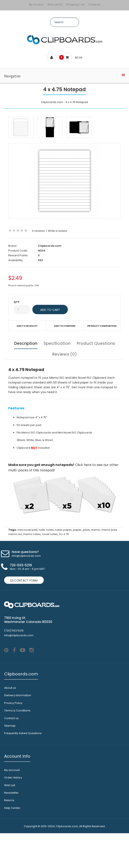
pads (86, 530)
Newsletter (11, 828)
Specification (57, 343)
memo (96, 530)
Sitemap (10, 760)
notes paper (63, 530)
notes (50, 530)
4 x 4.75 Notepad (77, 102)
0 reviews (38, 231)
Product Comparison (102, 326)
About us (10, 723)
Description (26, 343)
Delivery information (18, 730)
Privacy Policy (13, 738)
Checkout (94, 4)
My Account (36, 4)
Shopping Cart (75, 4)
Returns (9, 835)
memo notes (32, 534)
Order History (13, 812)
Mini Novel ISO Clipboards (75, 433)
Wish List (10, 820)
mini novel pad (27, 530)
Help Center (12, 843)
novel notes (50, 534)
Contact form (24, 580)
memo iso (15, 534)
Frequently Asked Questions (23, 768)
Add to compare (65, 326)
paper (77, 530)
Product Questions (96, 343)
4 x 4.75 (64, 534)
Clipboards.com (52, 102)
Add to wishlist (27, 326)
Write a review (58, 231)
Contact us (11, 753)
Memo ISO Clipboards (36, 433)
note (42, 530)
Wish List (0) (55, 4)
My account (12, 805)
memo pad (109, 530)
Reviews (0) (65, 354)
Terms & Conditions (17, 745)
